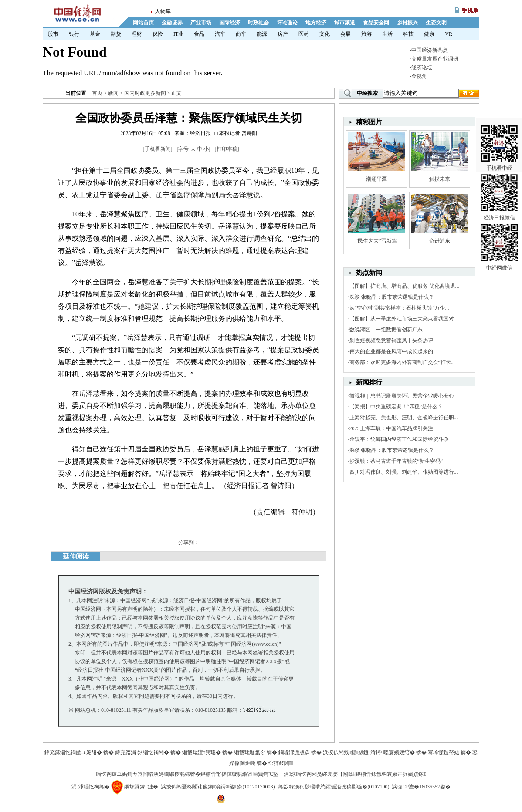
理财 (137, 34)
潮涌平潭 (376, 179)
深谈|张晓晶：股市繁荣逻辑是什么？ (392, 297)
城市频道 (345, 23)
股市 (53, 34)
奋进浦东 (440, 241)
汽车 (220, 34)
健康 (429, 34)
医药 (304, 34)
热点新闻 (369, 273)
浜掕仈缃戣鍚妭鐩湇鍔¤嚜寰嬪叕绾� (369, 752)
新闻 (113, 93)
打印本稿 (227, 149)
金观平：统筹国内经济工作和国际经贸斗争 (399, 439)
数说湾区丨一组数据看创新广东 (386, 330)
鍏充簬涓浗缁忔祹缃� (142, 752)
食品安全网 (376, 23)
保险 (158, 34)
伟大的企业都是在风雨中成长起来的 (391, 351)
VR (449, 34)
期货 (116, 34)
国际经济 (230, 23)
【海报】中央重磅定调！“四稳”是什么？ (396, 407)
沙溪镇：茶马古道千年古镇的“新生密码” (396, 461)
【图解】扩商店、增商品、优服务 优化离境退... (404, 286)
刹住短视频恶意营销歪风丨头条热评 (391, 340)
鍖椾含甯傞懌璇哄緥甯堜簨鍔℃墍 (239, 774)
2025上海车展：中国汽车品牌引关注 (391, 428)
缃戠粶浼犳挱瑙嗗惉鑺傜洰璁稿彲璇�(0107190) (334, 787)
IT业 (178, 34)
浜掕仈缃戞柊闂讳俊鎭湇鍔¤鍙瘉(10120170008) (218, 787)
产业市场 (201, 23)
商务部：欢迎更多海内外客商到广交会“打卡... (402, 362)
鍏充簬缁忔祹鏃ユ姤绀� (73, 752)
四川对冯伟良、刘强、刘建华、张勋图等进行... (404, 472)
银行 (74, 34)
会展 (346, 34)
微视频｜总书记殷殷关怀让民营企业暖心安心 (402, 396)
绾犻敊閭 (281, 763)
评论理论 (287, 23)
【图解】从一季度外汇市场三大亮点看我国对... (404, 319)
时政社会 (258, 23)
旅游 (366, 34)
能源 (262, 34)
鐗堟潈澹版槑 (294, 752)
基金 (95, 34)
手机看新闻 (158, 149)
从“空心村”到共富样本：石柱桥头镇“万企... (399, 308)
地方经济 (316, 23)
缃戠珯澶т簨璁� (202, 752)
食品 (199, 34)
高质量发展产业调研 (435, 59)
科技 (408, 34)
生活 (387, 34)
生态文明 (436, 23)
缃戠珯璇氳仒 (250, 752)
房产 (283, 34)
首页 (97, 93)
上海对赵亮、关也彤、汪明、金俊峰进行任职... (404, 418)
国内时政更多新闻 (145, 93)
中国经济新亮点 (430, 50)
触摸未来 (440, 179)
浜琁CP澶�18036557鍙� (421, 787)
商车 (241, 34)
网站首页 (143, 23)
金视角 (419, 76)
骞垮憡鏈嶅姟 (444, 752)
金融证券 (172, 23)
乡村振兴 (407, 23)
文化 (325, 34)
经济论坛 (422, 67)
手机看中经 (499, 131)
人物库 (163, 11)
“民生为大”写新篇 (376, 241)
